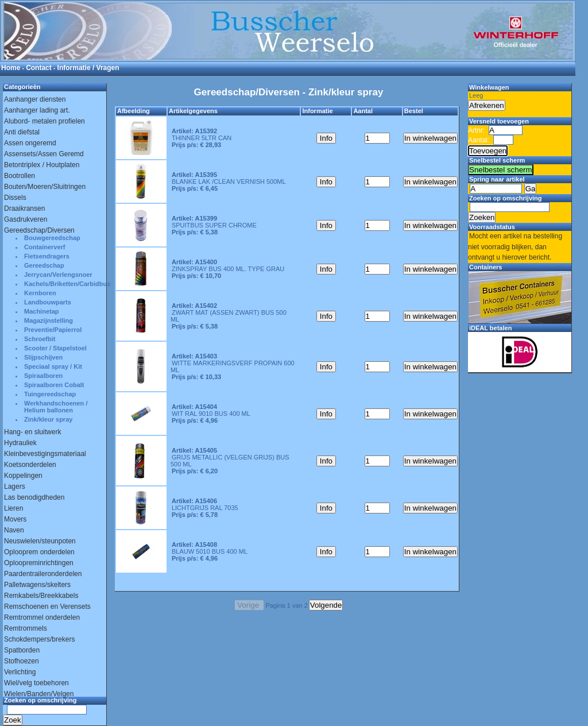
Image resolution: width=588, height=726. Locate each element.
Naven (14, 530)
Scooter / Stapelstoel (55, 348)
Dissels (15, 198)
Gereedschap (44, 265)
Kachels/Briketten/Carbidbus (65, 284)
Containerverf (45, 247)
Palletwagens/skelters (37, 585)
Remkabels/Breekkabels (41, 596)
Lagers (15, 486)
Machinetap (42, 311)
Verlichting (20, 672)
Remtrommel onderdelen (42, 617)
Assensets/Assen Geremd (44, 154)
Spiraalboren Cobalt (54, 385)
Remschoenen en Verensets (47, 607)
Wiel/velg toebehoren (36, 683)
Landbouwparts (48, 302)
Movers (15, 519)
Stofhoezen (22, 661)
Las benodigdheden (34, 497)
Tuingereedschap (50, 394)
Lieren (13, 508)
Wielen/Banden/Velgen (39, 694)
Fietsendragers (47, 256)
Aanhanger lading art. (37, 110)
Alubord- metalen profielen (45, 121)
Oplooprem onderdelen (39, 552)
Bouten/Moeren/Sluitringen (45, 187)
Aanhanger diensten (35, 99)
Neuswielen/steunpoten (40, 541)
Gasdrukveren (26, 219)
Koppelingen (23, 476)
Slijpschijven (43, 357)
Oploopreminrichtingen (39, 563)
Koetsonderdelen (30, 465)
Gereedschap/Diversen (39, 230)
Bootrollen (20, 176)
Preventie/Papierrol (53, 330)
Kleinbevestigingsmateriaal (45, 454)
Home (11, 68)
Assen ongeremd (30, 143)
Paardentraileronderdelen (43, 574)
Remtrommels (26, 628)
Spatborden (22, 650)
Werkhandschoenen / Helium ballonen (56, 407)
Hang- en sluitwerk (32, 432)
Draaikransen (24, 208)
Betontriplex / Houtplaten (42, 165)
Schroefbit (40, 339)
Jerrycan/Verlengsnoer (58, 275)
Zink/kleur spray (48, 419)
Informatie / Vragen (88, 68)
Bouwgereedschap (52, 238)
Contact (39, 68)
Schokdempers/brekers (39, 639)
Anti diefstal (22, 132)
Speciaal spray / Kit (53, 366)
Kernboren (40, 293)
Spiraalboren (43, 376)
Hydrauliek (20, 443)
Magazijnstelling (49, 320)
